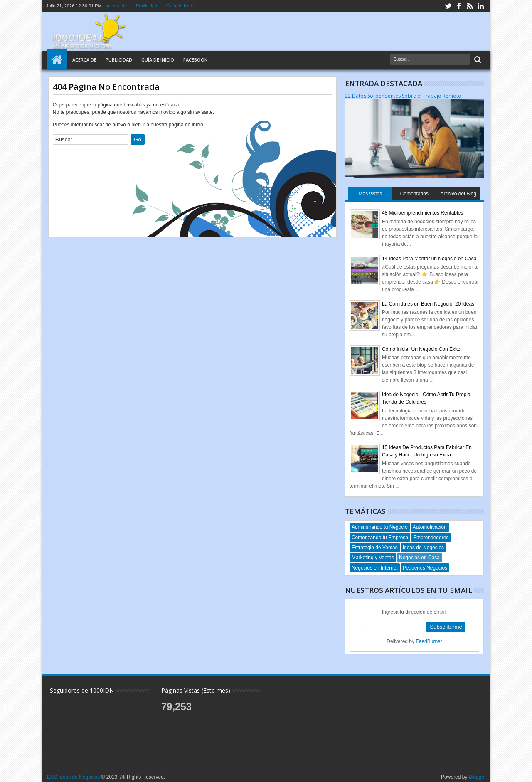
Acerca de (117, 6)
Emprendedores (431, 538)
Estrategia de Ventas (375, 548)
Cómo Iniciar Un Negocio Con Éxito (421, 349)
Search (477, 60)
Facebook (195, 60)
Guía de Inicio (158, 60)
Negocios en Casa (419, 558)
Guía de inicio (180, 6)
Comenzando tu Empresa (380, 538)
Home (57, 60)
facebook (459, 6)
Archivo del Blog (458, 194)
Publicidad (147, 6)
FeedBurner (429, 641)
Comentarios (414, 194)
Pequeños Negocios (425, 568)
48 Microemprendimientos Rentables (422, 213)
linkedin (480, 6)
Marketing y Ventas (373, 558)
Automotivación (430, 527)
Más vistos (371, 194)
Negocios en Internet (375, 568)
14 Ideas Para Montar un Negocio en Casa (429, 259)
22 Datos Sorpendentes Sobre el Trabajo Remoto (403, 96)
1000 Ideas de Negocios (73, 777)
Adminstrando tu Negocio (380, 527)
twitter (448, 6)
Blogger (477, 777)
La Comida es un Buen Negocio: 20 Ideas (428, 304)
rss (470, 6)
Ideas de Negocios (423, 548)
